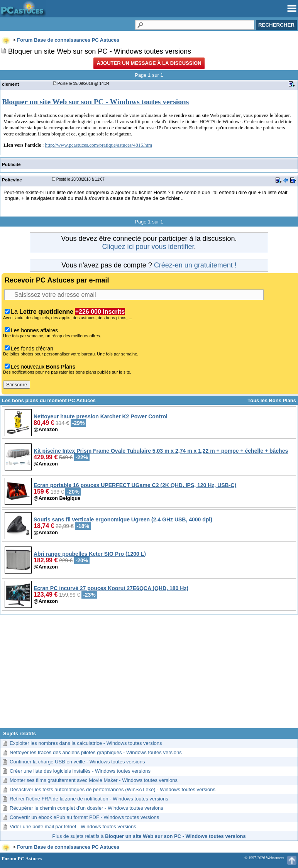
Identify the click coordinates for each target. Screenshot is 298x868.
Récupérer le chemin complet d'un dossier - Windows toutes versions (86, 808)
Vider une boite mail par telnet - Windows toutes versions (73, 827)
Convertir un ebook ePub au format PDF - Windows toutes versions (84, 817)
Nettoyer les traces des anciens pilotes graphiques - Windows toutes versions (96, 752)
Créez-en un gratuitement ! (195, 265)
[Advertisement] (149, 674)
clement (10, 84)
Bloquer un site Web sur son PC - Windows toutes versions (95, 102)
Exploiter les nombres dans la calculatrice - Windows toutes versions (86, 743)
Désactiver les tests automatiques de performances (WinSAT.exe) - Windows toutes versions (113, 789)
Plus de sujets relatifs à (149, 836)
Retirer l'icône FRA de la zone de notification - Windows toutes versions (89, 799)
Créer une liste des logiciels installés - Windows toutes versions (80, 771)
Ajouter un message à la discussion (149, 63)
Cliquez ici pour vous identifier (148, 247)
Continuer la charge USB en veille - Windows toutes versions (77, 762)
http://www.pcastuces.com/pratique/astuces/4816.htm (99, 145)
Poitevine (12, 180)
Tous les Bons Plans (272, 400)
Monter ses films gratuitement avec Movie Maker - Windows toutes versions (94, 780)
